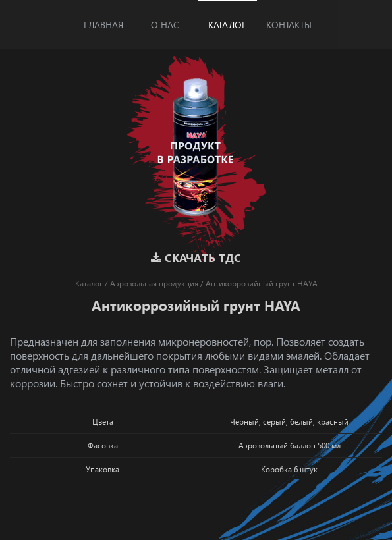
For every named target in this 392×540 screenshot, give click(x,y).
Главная (103, 25)
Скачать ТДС (196, 258)
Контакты (289, 25)
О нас (165, 25)
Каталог (227, 25)
